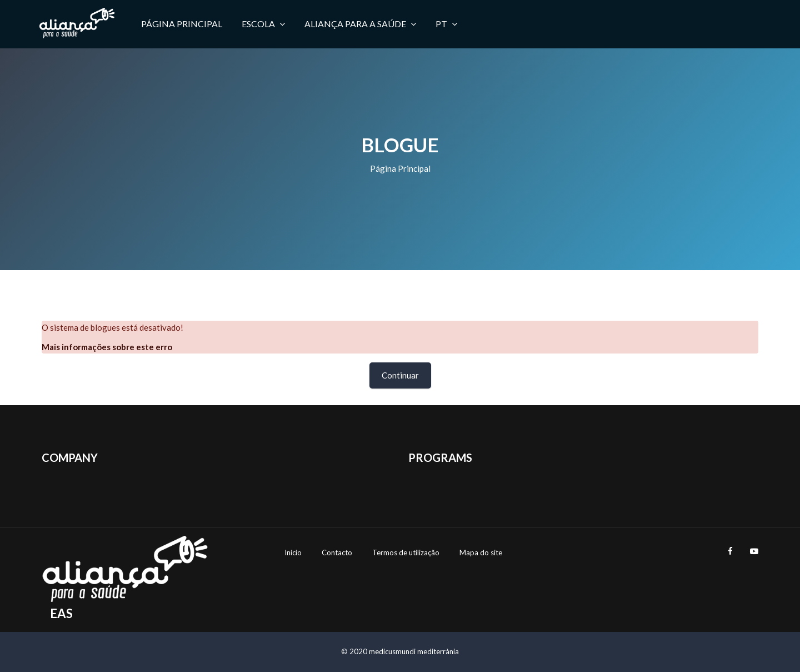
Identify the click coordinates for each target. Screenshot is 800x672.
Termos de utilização (406, 552)
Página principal (400, 168)
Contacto (337, 552)
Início (293, 552)
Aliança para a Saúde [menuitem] (360, 24)
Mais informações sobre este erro (107, 347)
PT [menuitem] (446, 24)
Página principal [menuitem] (182, 24)
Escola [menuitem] (263, 24)
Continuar (400, 375)
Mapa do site (481, 552)
